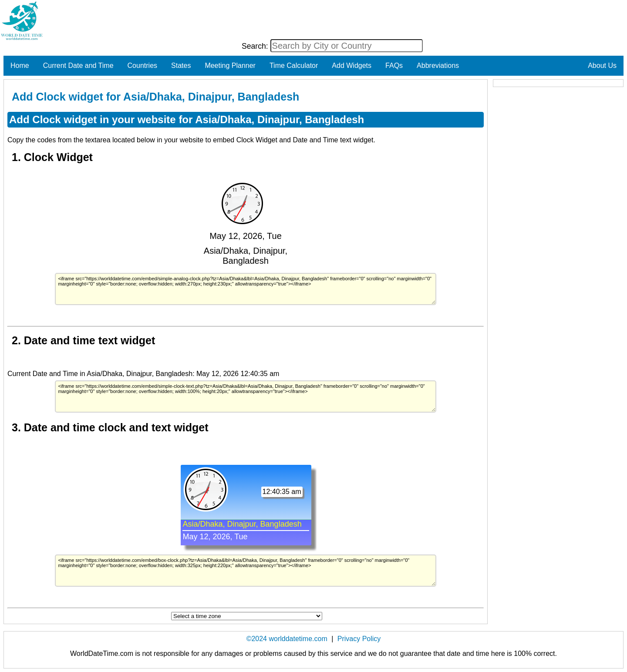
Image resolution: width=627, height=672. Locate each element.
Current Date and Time (78, 66)
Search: (256, 46)
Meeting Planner (230, 66)
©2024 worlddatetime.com (287, 639)
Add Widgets (352, 66)
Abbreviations (438, 66)
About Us (602, 66)
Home (20, 66)
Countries (142, 66)
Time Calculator (294, 66)
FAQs (394, 66)
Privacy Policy (359, 639)
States (181, 66)
